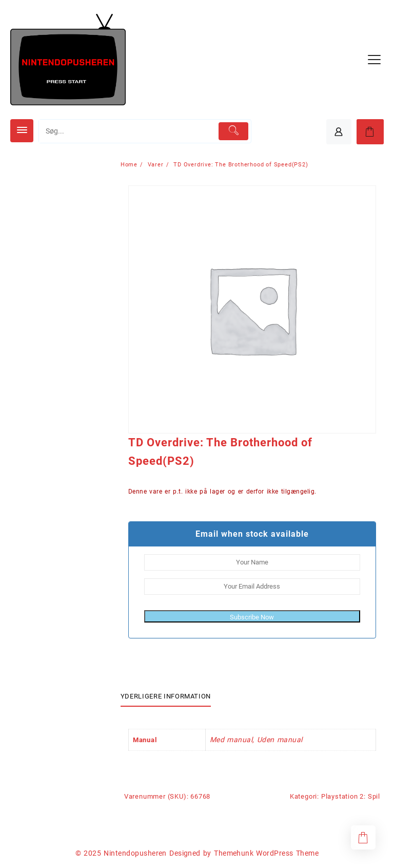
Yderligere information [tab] (166, 696)
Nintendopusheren (135, 853)
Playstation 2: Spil (351, 796)
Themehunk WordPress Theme (266, 853)
